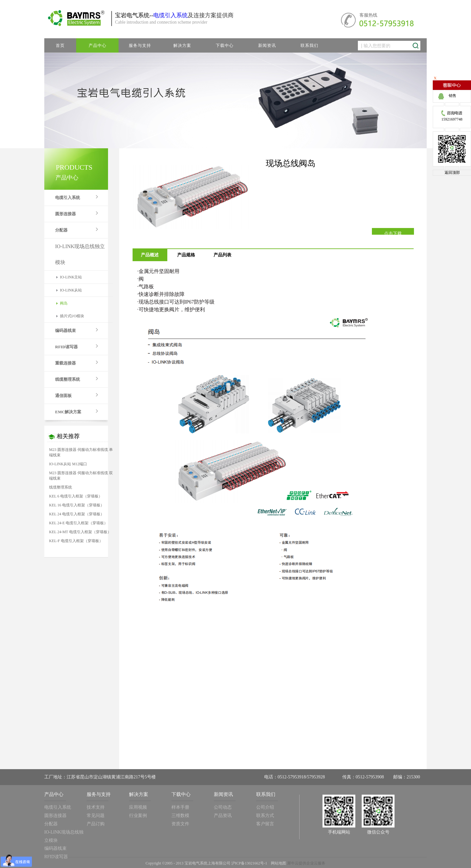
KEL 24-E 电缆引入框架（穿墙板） (78, 523)
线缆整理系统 (61, 487)
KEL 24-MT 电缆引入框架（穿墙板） (80, 532)
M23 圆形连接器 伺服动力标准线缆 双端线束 (81, 476)
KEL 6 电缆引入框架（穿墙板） (76, 496)
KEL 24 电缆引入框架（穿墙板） (77, 514)
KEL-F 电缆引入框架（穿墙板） (76, 541)
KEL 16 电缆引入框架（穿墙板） (77, 505)
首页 (60, 45)
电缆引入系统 (170, 15)
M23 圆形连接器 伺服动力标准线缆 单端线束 (81, 452)
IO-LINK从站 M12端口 (68, 464)
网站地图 (278, 863)
